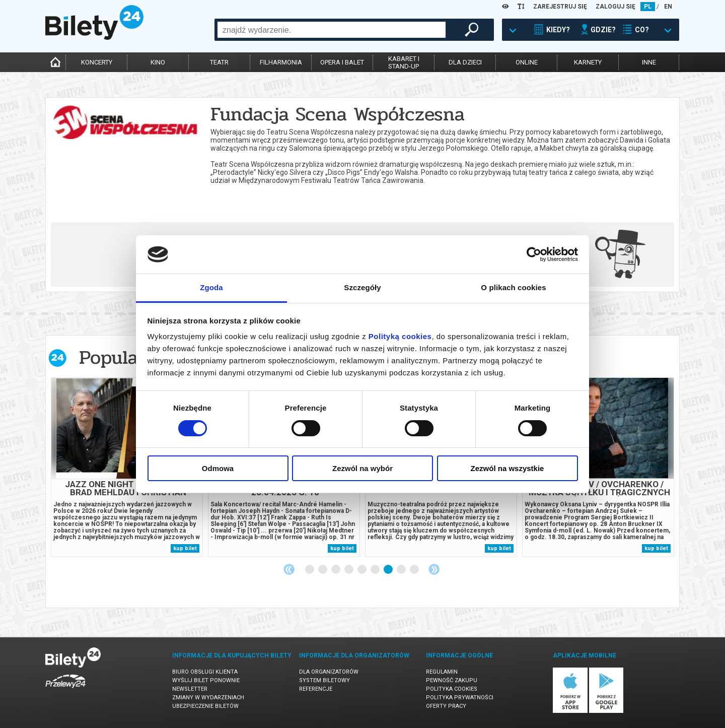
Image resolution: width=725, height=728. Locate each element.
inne (649, 62)
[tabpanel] (127, 467)
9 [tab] (415, 570)
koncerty (97, 62)
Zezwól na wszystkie (507, 468)
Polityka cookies (452, 689)
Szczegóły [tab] (362, 287)
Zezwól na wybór (362, 468)
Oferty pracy (446, 706)
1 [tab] (310, 570)
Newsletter (190, 689)
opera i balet (342, 62)
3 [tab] (336, 570)
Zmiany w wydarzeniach (208, 698)
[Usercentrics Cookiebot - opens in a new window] (534, 254)
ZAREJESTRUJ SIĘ (560, 7)
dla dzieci (465, 62)
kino (158, 62)
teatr (219, 62)
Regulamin (442, 672)
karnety (588, 62)
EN (668, 7)
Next (434, 569)
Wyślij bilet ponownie (206, 680)
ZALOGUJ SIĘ (615, 7)
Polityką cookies (400, 336)
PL (648, 7)
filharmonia (281, 62)
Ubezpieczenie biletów (205, 706)
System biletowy (324, 680)
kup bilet (185, 548)
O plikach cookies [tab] (513, 287)
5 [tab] (362, 570)
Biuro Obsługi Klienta (205, 672)
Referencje (316, 689)
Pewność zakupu (452, 680)
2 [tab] (323, 570)
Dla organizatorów (329, 672)
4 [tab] (349, 570)
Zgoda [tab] (211, 287)
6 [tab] (376, 570)
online (527, 62)
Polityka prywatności (460, 698)
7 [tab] (389, 570)
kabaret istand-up (404, 62)
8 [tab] (402, 570)
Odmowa (218, 468)
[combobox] (332, 30)
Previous (289, 569)
